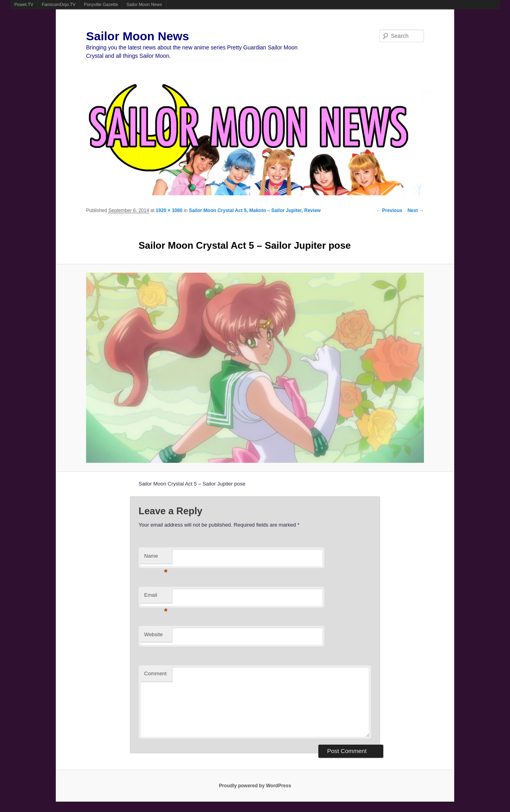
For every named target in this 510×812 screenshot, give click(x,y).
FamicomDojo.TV (59, 4)
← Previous (389, 210)
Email (156, 597)
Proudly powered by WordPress (255, 786)
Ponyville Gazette (101, 4)
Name (156, 558)
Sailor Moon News (144, 4)
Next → (416, 210)
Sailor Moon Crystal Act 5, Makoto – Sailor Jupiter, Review (255, 210)
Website (154, 634)
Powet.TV (24, 4)
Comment (155, 673)
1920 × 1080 (169, 210)
